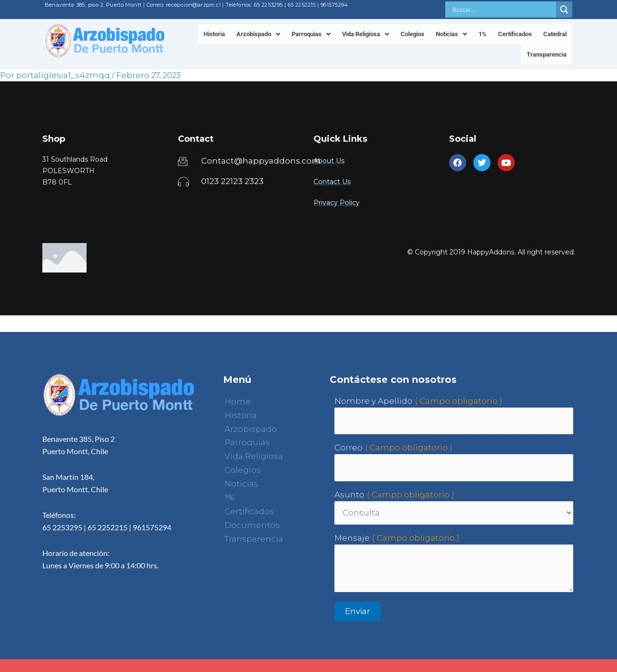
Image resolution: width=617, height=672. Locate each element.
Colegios (412, 34)
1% (483, 34)
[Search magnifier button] (564, 10)
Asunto (349, 495)
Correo (348, 448)
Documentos (252, 525)
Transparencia (547, 54)
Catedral (555, 34)
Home (238, 401)
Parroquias (311, 34)
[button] (258, 34)
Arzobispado (258, 34)
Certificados (515, 34)
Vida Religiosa (366, 34)
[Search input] (503, 10)
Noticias (451, 34)
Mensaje (352, 538)
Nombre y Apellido (373, 401)
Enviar (357, 611)
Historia (214, 34)
